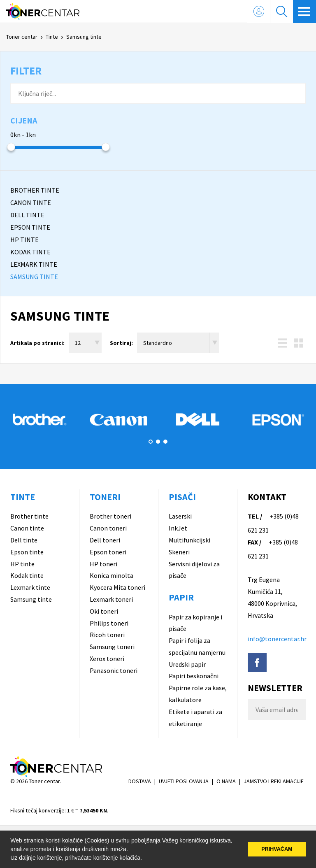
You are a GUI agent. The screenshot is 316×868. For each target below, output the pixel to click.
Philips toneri (109, 623)
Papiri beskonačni (194, 676)
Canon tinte (27, 528)
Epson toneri (108, 552)
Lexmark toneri (111, 599)
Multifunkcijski (189, 540)
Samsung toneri (112, 647)
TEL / (255, 516)
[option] (39, 419)
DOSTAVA (140, 781)
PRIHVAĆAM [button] (277, 849)
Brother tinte (29, 516)
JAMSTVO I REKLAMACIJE (274, 781)
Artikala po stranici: (37, 343)
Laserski (180, 516)
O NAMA (226, 781)
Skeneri (179, 552)
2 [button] (158, 442)
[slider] (11, 147)
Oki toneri (104, 611)
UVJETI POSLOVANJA (184, 781)
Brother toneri (110, 516)
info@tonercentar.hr (277, 639)
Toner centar (22, 37)
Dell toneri (105, 540)
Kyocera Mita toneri (117, 587)
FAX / (254, 542)
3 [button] (165, 442)
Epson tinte (27, 552)
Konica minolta (112, 575)
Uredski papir (187, 664)
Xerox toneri (107, 659)
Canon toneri (108, 528)
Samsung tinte (84, 37)
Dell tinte (24, 540)
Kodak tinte (27, 575)
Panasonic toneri (114, 670)
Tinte (52, 37)
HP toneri (103, 564)
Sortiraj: (121, 343)
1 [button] (151, 442)
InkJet (178, 528)
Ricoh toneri (107, 635)
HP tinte (22, 564)
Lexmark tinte (30, 587)
